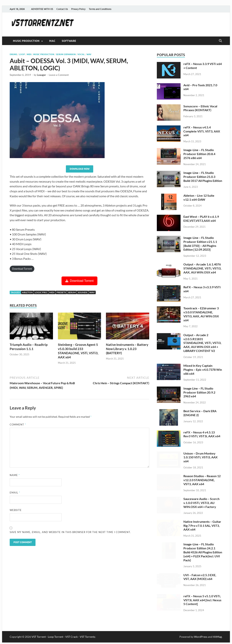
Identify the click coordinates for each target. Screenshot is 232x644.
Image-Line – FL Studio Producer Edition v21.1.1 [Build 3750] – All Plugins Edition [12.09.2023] (200, 244)
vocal (81, 54)
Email (15, 493)
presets (61, 292)
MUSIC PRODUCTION (26, 41)
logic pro (41, 292)
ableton (27, 292)
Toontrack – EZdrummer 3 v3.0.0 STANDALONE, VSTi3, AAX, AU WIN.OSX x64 (201, 314)
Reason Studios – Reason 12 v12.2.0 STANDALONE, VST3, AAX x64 (202, 480)
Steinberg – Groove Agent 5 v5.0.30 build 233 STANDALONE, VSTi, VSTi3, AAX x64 (78, 351)
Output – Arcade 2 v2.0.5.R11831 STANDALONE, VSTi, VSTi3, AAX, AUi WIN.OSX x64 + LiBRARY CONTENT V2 (202, 343)
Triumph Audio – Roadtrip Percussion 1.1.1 (29, 347)
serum (72, 292)
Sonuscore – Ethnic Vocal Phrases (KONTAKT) (200, 108)
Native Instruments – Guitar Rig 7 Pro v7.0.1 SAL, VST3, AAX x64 (202, 526)
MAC (52, 41)
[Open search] (220, 41)
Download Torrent (22, 269)
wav (89, 54)
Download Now (80, 169)
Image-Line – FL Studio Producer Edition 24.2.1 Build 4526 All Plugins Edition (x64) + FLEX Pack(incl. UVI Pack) (203, 552)
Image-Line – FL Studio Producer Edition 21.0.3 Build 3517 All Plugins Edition (203, 177)
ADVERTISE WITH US (42, 9)
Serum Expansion (66, 54)
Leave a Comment (59, 75)
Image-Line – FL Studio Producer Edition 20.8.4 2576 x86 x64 (199, 154)
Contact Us (62, 9)
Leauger (41, 75)
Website (16, 510)
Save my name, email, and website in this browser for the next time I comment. (70, 532)
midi (52, 292)
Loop (22, 54)
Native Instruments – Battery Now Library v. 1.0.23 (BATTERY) (127, 349)
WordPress (201, 637)
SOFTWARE (69, 41)
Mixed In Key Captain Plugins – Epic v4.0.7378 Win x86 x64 (203, 370)
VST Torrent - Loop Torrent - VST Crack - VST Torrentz (63, 637)
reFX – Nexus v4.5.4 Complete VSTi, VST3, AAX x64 (202, 131)
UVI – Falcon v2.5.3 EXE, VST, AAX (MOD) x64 (200, 577)
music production (44, 54)
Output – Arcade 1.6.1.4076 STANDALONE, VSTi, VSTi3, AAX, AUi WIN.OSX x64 (202, 268)
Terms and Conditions (100, 9)
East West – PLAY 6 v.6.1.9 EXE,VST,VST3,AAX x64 (201, 219)
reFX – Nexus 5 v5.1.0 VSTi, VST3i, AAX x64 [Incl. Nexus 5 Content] (202, 600)
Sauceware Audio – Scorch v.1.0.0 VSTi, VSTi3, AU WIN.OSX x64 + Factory (201, 503)
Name (15, 475)
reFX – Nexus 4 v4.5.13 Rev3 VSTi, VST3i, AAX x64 (202, 434)
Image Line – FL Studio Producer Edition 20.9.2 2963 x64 (199, 392)
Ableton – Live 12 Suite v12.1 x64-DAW (199, 197)
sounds (82, 292)
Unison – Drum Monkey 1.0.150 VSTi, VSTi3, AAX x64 (200, 457)
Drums (13, 54)
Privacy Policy (78, 9)
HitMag (217, 637)
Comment (18, 425)
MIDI (29, 54)
